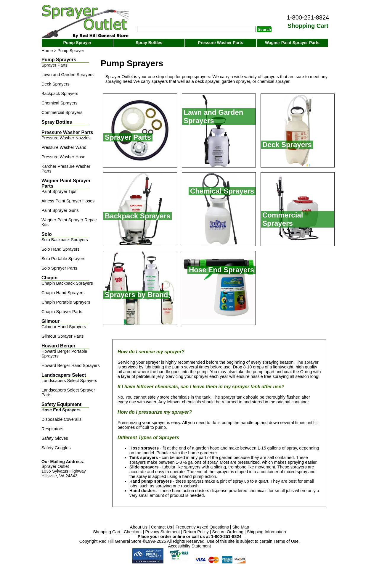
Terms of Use (286, 541)
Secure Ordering (228, 532)
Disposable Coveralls (61, 419)
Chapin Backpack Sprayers (67, 283)
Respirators (52, 429)
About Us (139, 527)
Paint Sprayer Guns (60, 210)
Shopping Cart (107, 532)
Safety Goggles (56, 448)
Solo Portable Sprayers (63, 259)
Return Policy (196, 532)
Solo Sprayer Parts (59, 268)
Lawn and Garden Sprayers (68, 75)
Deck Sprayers (55, 84)
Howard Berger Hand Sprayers (71, 365)
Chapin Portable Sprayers (66, 302)
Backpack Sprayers (60, 94)
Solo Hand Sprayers (61, 249)
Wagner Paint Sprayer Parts (292, 43)
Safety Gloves (55, 438)
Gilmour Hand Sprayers (64, 327)
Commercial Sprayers (62, 112)
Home (47, 51)
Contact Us (162, 527)
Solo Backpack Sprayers (65, 240)
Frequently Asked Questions (202, 527)
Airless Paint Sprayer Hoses (68, 201)
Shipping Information (266, 532)
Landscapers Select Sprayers (69, 381)
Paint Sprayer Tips (59, 191)
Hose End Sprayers (61, 410)
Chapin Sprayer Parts (62, 312)
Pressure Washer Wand (64, 147)
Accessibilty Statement (190, 546)
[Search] (196, 29)
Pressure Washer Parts (221, 43)
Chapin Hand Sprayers (63, 293)
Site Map (241, 527)
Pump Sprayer (77, 43)
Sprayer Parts (54, 65)
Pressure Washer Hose (63, 157)
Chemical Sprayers (60, 103)
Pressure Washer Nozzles (66, 138)
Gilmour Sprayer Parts (62, 336)
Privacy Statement (163, 532)
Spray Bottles (149, 43)
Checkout (133, 532)
